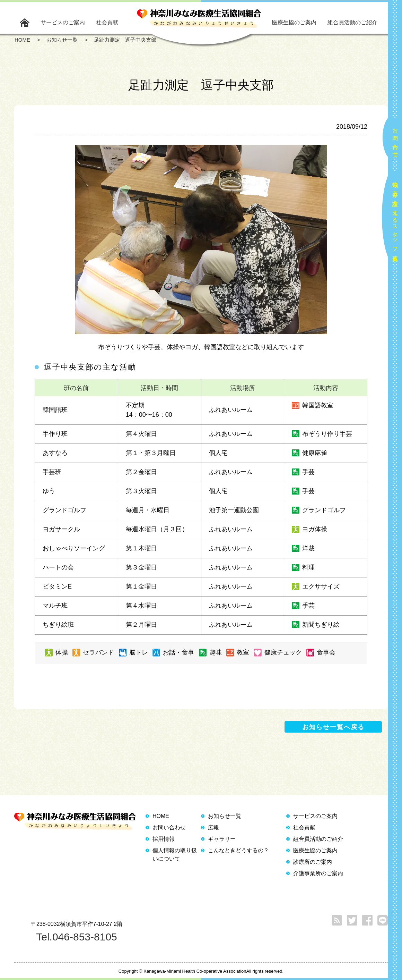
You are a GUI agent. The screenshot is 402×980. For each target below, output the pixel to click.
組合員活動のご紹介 (352, 22)
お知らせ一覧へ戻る (333, 727)
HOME (161, 816)
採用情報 (164, 839)
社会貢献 (107, 22)
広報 (213, 827)
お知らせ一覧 (225, 816)
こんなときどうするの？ (238, 850)
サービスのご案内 (63, 22)
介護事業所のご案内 (318, 873)
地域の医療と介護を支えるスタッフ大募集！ (395, 218)
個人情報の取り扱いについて (175, 855)
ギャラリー (222, 839)
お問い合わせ (395, 140)
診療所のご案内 (313, 862)
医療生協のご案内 (294, 22)
